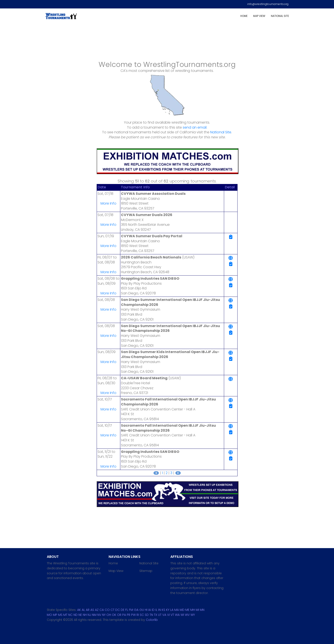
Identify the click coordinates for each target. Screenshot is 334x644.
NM (94, 615)
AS (92, 610)
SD (147, 615)
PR (129, 615)
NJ (89, 615)
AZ (97, 610)
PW (133, 615)
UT (160, 615)
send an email (195, 127)
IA (150, 610)
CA (102, 610)
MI (197, 610)
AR (88, 610)
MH (193, 610)
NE (80, 615)
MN (202, 610)
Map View (259, 16)
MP (55, 615)
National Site (280, 16)
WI (182, 615)
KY (168, 610)
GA (136, 610)
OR (119, 615)
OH (109, 615)
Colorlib (152, 620)
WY (193, 615)
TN (151, 615)
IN (160, 610)
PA (124, 615)
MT (65, 615)
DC (118, 610)
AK (79, 610)
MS (60, 615)
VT (172, 615)
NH (85, 615)
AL (83, 610)
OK (114, 615)
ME (187, 610)
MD (182, 610)
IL (156, 610)
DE (123, 610)
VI (168, 615)
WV (187, 615)
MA (177, 610)
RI (138, 615)
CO (107, 610)
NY (104, 615)
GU (142, 610)
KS (163, 610)
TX (156, 615)
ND (76, 615)
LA (172, 610)
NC (70, 615)
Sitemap (146, 571)
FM (131, 610)
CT (112, 610)
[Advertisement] (167, 43)
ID (153, 610)
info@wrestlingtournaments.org (268, 4)
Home (244, 16)
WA (177, 615)
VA (164, 615)
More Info (108, 203)
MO (49, 615)
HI (146, 610)
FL (127, 610)
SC (142, 615)
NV (99, 615)
